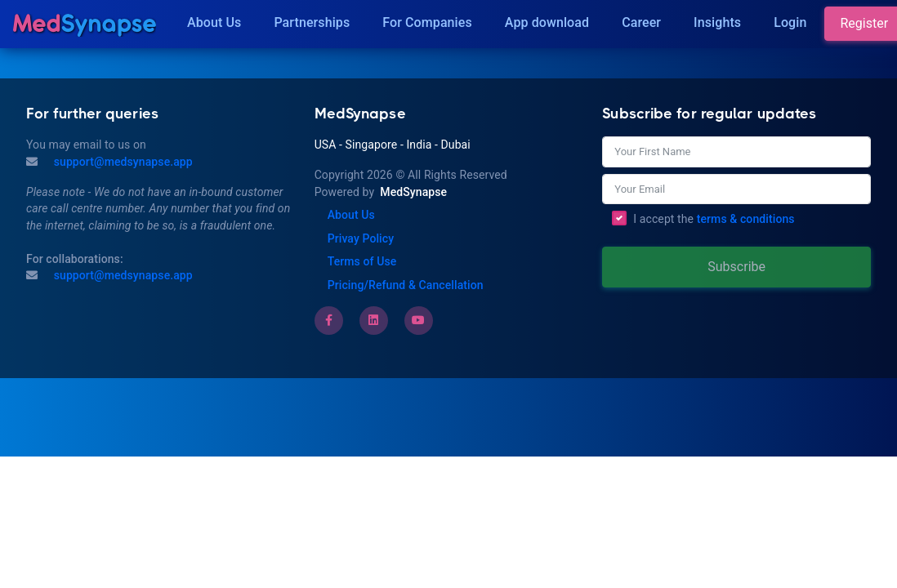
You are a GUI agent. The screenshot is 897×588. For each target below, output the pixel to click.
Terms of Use (362, 261)
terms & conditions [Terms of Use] (746, 219)
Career (641, 22)
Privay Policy (361, 238)
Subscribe (736, 267)
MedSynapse (413, 192)
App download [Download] (547, 22)
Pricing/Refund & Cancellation (406, 285)
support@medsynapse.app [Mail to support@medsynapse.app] (122, 162)
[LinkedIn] (373, 320)
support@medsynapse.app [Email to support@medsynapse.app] (122, 275)
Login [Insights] (790, 22)
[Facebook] (329, 320)
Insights (717, 22)
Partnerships (312, 22)
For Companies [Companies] (427, 22)
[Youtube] (418, 320)
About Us (214, 22)
